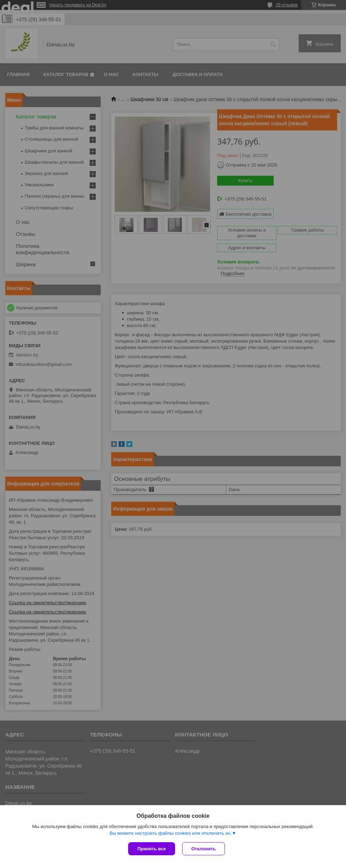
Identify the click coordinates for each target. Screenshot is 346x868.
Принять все (152, 849)
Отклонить (204, 849)
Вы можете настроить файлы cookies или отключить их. (171, 833)
